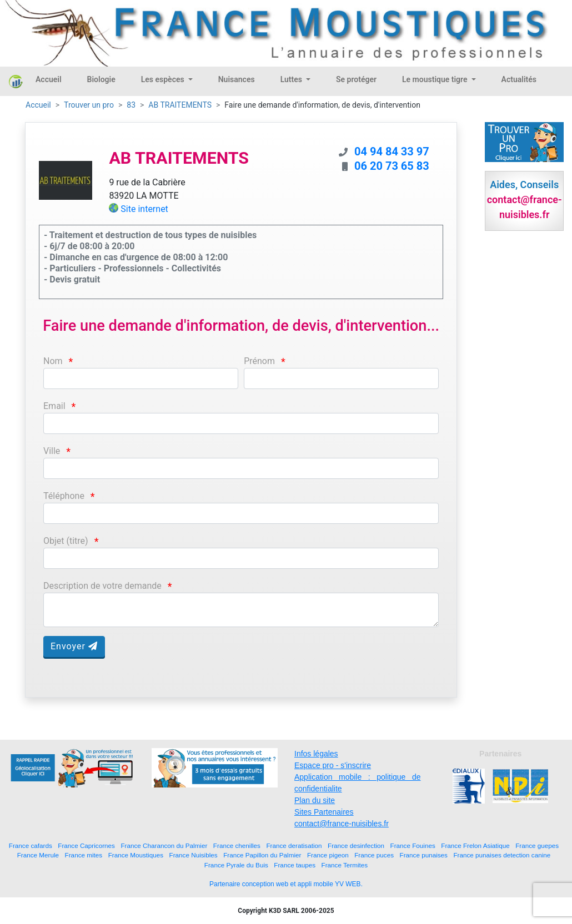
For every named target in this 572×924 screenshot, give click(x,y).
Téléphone (64, 496)
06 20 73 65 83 (392, 166)
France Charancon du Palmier (164, 845)
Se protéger (356, 79)
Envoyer (74, 646)
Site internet (144, 209)
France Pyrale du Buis (236, 865)
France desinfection (356, 845)
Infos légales (316, 754)
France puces (374, 855)
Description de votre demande (102, 586)
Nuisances (237, 79)
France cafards (31, 845)
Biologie (101, 79)
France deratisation (294, 845)
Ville (52, 451)
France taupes (295, 865)
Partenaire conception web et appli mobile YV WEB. (286, 884)
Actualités (519, 79)
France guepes (537, 845)
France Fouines (413, 845)
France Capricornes (86, 845)
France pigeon (328, 855)
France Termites (345, 865)
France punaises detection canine (502, 855)
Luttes (292, 79)
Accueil (49, 79)
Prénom (259, 361)
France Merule (38, 855)
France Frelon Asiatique (475, 845)
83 (131, 105)
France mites (84, 855)
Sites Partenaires (324, 812)
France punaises (424, 855)
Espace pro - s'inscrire (333, 765)
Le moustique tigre (436, 79)
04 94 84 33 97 (392, 152)
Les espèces (164, 79)
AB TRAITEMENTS (180, 105)
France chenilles (237, 845)
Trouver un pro (89, 105)
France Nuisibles (194, 855)
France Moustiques (136, 855)
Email (54, 406)
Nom (53, 361)
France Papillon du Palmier (262, 855)
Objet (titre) (66, 541)
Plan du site (315, 800)
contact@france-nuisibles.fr (342, 824)
